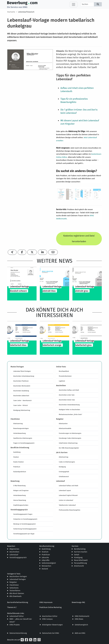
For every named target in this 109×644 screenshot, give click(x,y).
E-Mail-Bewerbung (19, 486)
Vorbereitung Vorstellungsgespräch (25, 529)
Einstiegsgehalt (64, 472)
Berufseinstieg (80, 549)
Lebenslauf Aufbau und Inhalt (68, 486)
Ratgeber (13, 582)
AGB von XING (80, 633)
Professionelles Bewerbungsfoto (70, 510)
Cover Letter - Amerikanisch (22, 400)
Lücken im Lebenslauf (66, 500)
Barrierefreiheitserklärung (18, 602)
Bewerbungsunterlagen (21, 428)
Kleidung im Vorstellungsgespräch (24, 524)
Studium (16, 457)
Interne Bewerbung (20, 500)
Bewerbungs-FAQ (78, 602)
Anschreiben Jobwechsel (21, 396)
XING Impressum (46, 602)
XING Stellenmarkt (82, 616)
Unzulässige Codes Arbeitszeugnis (70, 438)
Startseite (11, 12)
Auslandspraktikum (20, 472)
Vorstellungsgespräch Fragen (23, 514)
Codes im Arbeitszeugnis (67, 462)
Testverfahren (15, 591)
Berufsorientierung (47, 546)
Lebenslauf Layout (65, 490)
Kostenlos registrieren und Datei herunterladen (79, 239)
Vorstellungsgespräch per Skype (24, 534)
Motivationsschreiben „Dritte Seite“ (70, 414)
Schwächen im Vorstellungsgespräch (25, 519)
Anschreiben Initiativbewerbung (24, 376)
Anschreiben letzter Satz (67, 400)
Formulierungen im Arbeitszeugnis (70, 433)
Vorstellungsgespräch (18, 557)
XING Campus (47, 619)
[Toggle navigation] (74, 4)
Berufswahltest (64, 371)
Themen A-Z (12, 607)
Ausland (45, 569)
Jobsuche (45, 557)
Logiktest (62, 381)
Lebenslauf (14, 555)
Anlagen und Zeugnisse (21, 490)
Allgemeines (14, 549)
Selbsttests (14, 588)
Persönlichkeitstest (65, 376)
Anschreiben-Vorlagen (18, 576)
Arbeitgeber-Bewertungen (52, 625)
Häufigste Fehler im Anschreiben (69, 410)
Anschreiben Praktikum (21, 381)
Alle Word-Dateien (17, 593)
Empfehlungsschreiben (21, 505)
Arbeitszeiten (63, 424)
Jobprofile (46, 560)
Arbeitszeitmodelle (65, 428)
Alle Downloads (15, 596)
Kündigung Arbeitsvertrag (22, 410)
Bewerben (11, 546)
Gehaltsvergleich (81, 625)
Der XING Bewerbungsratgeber (69, 448)
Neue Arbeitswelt (81, 560)
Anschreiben (14, 552)
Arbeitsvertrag (18, 424)
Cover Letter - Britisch (21, 405)
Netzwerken (46, 566)
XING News (79, 619)
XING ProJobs (15, 625)
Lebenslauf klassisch (26, 12)
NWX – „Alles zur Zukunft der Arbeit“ (21, 620)
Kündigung (62, 467)
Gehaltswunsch (64, 476)
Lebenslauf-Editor (17, 616)
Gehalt (77, 555)
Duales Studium (18, 462)
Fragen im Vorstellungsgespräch (24, 443)
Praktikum (17, 467)
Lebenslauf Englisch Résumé (68, 495)
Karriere (75, 546)
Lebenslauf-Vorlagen (18, 579)
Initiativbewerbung (20, 433)
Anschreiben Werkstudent (22, 386)
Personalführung (80, 563)
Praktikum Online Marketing (50, 607)
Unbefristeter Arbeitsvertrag (68, 443)
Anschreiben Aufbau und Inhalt (69, 390)
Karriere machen (81, 552)
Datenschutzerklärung (18, 633)
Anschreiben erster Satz (67, 395)
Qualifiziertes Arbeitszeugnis (23, 438)
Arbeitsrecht (79, 566)
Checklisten (14, 585)
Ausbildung (17, 452)
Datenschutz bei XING (51, 633)
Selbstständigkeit (49, 563)
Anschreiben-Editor (50, 616)
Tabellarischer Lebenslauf (67, 505)
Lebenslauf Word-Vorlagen (22, 371)
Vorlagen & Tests (14, 574)
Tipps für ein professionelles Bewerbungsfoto (74, 100)
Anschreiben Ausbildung (21, 391)
